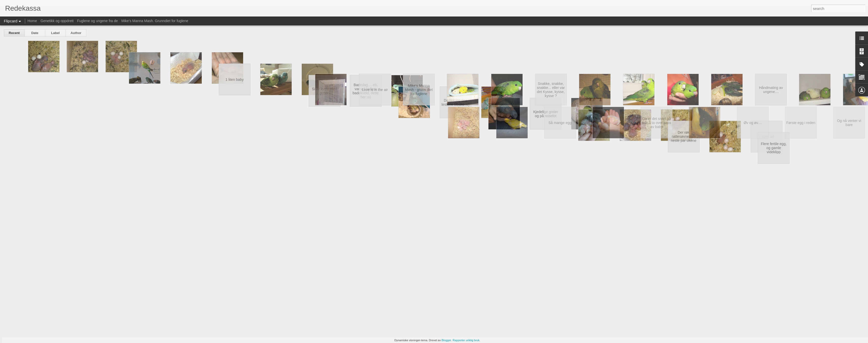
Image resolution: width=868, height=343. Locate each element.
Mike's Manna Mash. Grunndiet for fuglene (155, 21)
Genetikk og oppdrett (57, 21)
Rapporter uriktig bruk (466, 340)
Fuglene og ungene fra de (97, 21)
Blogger (446, 340)
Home (32, 21)
